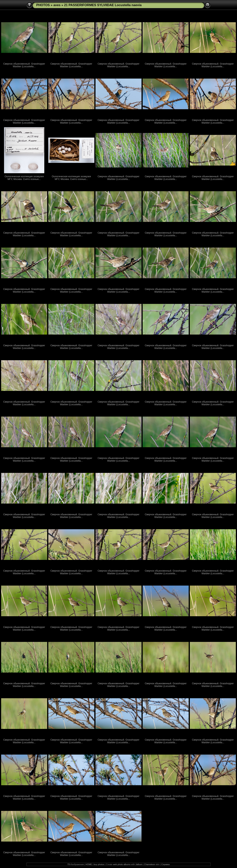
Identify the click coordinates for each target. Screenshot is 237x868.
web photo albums (122, 864)
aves (57, 5)
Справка (165, 864)
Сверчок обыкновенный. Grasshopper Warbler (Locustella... (24, 65)
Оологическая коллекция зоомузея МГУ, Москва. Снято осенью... (24, 178)
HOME (89, 864)
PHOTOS (43, 5)
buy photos (99, 864)
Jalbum (139, 864)
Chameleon (150, 864)
